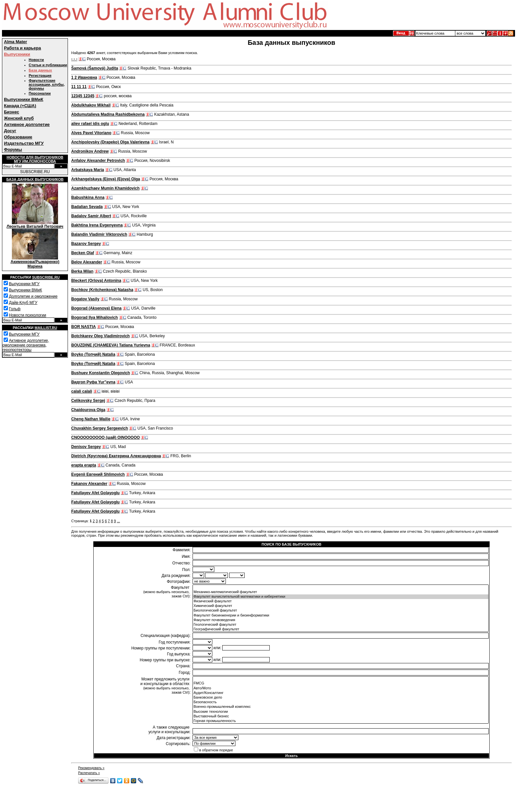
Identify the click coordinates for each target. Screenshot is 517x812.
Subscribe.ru (46, 277)
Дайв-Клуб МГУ (23, 303)
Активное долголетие (27, 124)
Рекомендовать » (91, 768)
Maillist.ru (46, 328)
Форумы (13, 150)
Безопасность (341, 702)
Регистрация (40, 75)
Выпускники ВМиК (24, 99)
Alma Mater (15, 42)
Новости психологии (28, 315)
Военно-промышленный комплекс (341, 707)
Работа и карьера (22, 48)
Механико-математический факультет (341, 592)
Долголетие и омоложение (33, 296)
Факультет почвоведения (341, 620)
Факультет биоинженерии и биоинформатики (341, 616)
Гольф (15, 309)
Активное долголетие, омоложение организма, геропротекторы (26, 345)
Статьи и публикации (48, 65)
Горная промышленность (341, 721)
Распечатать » (89, 773)
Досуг (10, 131)
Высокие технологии (341, 712)
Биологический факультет (341, 611)
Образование (18, 137)
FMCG (341, 683)
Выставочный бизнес (341, 716)
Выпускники (17, 54)
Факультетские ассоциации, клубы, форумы (47, 84)
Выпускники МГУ (24, 284)
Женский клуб (19, 118)
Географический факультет (341, 629)
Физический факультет (341, 601)
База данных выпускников (35, 179)
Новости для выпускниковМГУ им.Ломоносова (35, 159)
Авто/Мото (341, 688)
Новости (36, 60)
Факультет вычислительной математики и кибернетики (341, 597)
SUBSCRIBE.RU (35, 172)
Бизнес (12, 112)
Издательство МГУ (24, 143)
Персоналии (40, 93)
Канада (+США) (20, 106)
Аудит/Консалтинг (341, 693)
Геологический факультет (341, 625)
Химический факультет (341, 606)
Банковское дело (341, 698)
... (119, 521)
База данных (40, 70)
